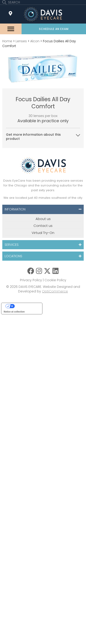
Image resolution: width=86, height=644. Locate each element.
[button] (54, 29)
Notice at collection (14, 312)
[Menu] (11, 29)
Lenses (21, 41)
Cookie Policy (55, 280)
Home (7, 41)
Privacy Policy (31, 280)
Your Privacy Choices (26, 306)
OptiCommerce (55, 291)
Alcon (35, 41)
